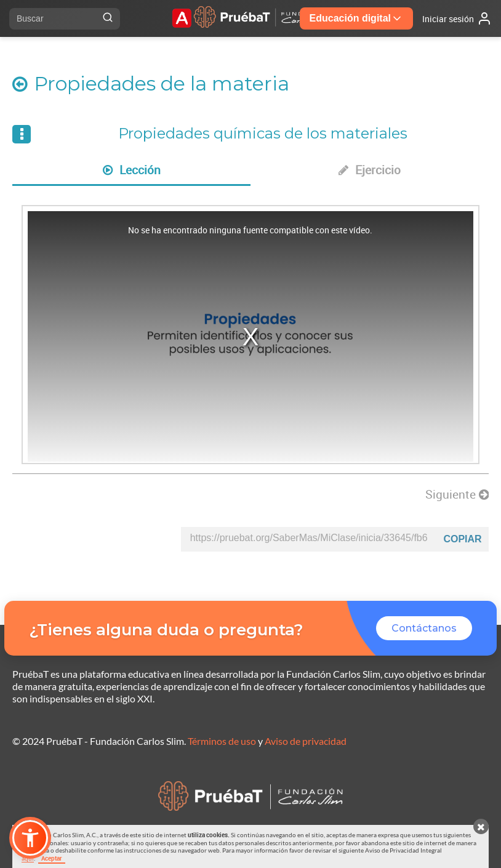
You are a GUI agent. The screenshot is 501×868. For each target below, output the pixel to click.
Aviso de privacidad (306, 741)
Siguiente (457, 494)
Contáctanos (424, 628)
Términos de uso (222, 741)
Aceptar (52, 858)
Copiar (462, 539)
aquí (28, 858)
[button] (30, 838)
